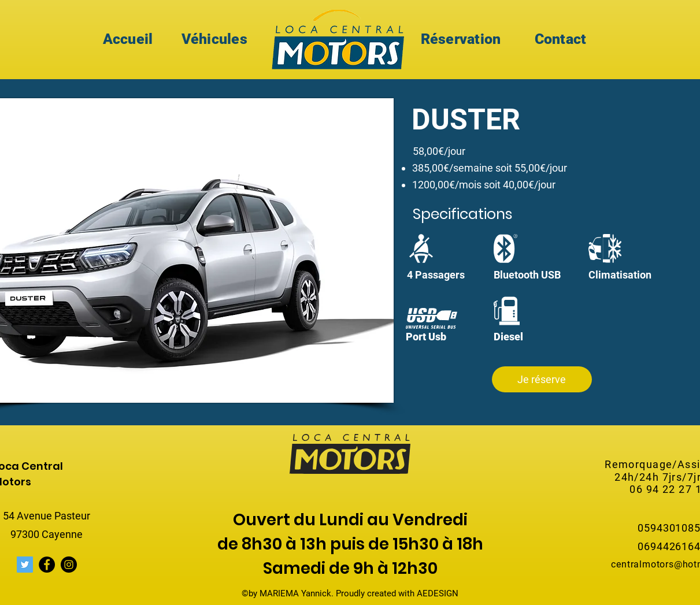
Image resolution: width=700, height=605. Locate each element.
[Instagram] (69, 565)
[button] (542, 379)
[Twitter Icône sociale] (25, 565)
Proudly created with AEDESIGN (397, 593)
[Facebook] (47, 565)
